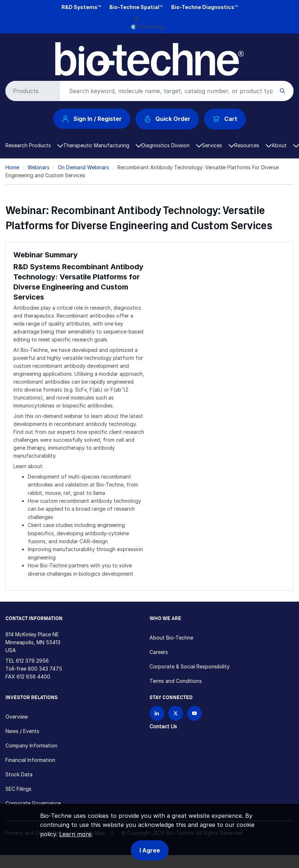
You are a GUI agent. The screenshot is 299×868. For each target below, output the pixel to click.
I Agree (150, 850)
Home (12, 167)
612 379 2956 (32, 661)
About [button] (285, 145)
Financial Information (30, 760)
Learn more (75, 834)
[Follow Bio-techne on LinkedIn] (157, 713)
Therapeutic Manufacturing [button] (102, 145)
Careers (159, 652)
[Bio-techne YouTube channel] (194, 713)
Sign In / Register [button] (92, 119)
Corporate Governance (33, 803)
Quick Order (167, 119)
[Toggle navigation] (10, 48)
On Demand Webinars (83, 167)
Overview (17, 717)
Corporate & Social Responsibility (190, 666)
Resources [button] (253, 145)
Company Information (31, 745)
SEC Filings (18, 789)
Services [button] (218, 145)
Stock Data (19, 774)
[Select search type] (31, 91)
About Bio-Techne (171, 638)
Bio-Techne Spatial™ (136, 7)
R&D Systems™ (81, 7)
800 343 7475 (45, 669)
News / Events (22, 731)
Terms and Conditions (176, 681)
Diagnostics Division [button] (172, 145)
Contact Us (163, 726)
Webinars (38, 167)
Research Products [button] (34, 145)
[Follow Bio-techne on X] (176, 713)
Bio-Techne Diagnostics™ (204, 7)
